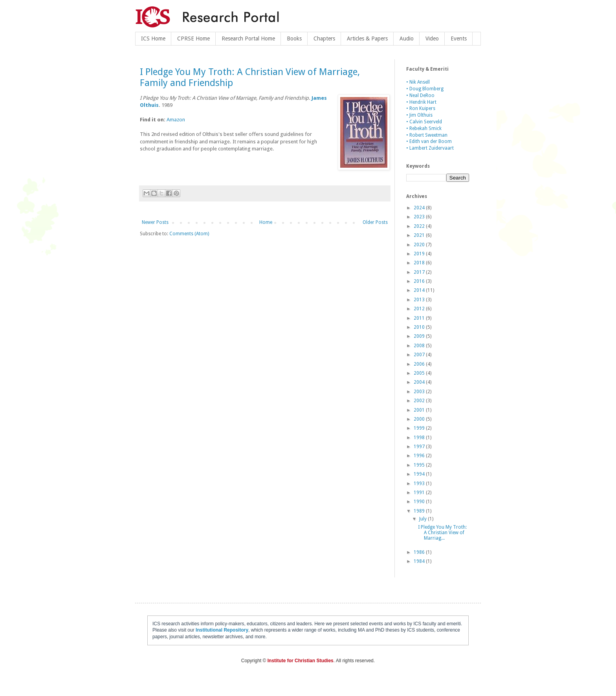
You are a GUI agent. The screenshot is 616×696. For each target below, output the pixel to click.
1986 (420, 552)
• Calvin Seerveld (424, 122)
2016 (420, 281)
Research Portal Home (248, 38)
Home (266, 222)
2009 (420, 336)
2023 (420, 217)
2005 (420, 373)
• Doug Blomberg (425, 89)
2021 (420, 235)
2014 (420, 290)
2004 (420, 382)
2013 (420, 300)
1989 (420, 511)
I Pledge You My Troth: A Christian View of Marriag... (442, 533)
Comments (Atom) (189, 234)
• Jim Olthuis (419, 115)
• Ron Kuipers (421, 108)
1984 (420, 561)
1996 (420, 456)
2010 (420, 327)
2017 (420, 272)
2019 (420, 254)
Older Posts (375, 222)
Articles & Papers (367, 38)
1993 (420, 484)
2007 (420, 355)
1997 (420, 447)
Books (294, 38)
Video (432, 38)
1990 (420, 502)
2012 (420, 309)
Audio (407, 38)
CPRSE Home (193, 38)
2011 (420, 318)
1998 (420, 438)
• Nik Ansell (418, 82)
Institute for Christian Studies (301, 661)
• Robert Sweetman (427, 135)
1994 (420, 474)
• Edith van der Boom (429, 141)
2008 (420, 346)
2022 (420, 226)
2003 (420, 392)
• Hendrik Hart (421, 102)
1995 (420, 465)
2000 (420, 419)
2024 (420, 208)
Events (459, 38)
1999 (420, 428)
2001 (420, 410)
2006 (420, 364)
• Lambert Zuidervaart (430, 148)
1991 (420, 493)
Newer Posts (155, 222)
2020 (420, 245)
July (423, 519)
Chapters (324, 38)
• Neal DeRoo (420, 95)
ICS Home (153, 38)
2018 (420, 263)
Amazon (176, 120)
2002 (420, 401)
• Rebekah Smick (424, 128)
